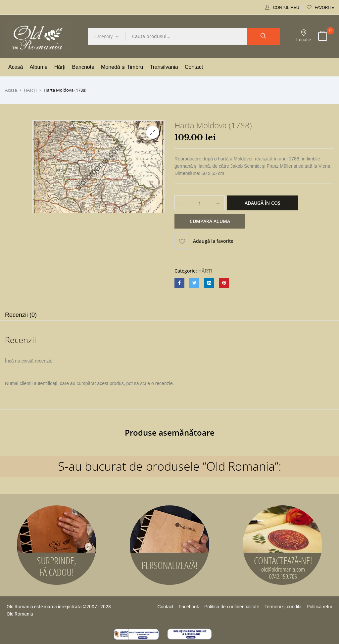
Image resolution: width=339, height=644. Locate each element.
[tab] (21, 316)
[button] (322, 36)
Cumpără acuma (210, 221)
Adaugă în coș (263, 203)
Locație (304, 36)
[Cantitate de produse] (200, 203)
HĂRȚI (30, 90)
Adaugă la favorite (213, 241)
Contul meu (282, 8)
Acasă (11, 90)
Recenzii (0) (21, 315)
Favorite (320, 8)
